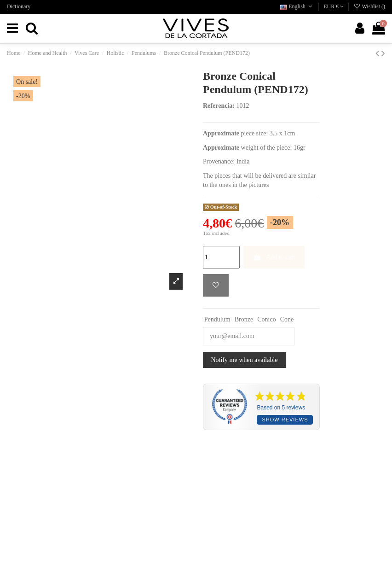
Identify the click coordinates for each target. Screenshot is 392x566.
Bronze (244, 319)
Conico (266, 319)
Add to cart (274, 257)
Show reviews (285, 420)
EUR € (334, 6)
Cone (287, 319)
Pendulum (217, 319)
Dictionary (19, 6)
